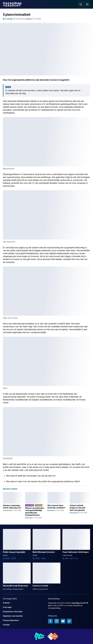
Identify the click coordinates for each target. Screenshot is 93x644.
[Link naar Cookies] (24, 625)
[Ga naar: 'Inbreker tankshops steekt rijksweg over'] (13, 505)
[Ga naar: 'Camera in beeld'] (46, 576)
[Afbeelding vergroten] (88, 119)
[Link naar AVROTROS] (39, 636)
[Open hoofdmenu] (87, 4)
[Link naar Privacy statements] (24, 620)
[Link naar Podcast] (24, 603)
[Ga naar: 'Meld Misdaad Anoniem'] (46, 544)
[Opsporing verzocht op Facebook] (50, 621)
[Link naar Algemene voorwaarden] (24, 616)
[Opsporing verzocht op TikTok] (69, 621)
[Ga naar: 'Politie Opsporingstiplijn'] (17, 544)
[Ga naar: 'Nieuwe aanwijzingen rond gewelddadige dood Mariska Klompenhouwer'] (35, 505)
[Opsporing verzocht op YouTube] (63, 621)
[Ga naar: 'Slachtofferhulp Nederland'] (17, 576)
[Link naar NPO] (53, 636)
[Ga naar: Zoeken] (81, 4)
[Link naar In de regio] (24, 607)
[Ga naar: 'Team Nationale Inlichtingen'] (76, 544)
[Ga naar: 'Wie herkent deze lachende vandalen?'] (58, 505)
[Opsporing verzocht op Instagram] (57, 621)
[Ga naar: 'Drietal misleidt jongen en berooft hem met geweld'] (80, 505)
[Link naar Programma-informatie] (24, 612)
